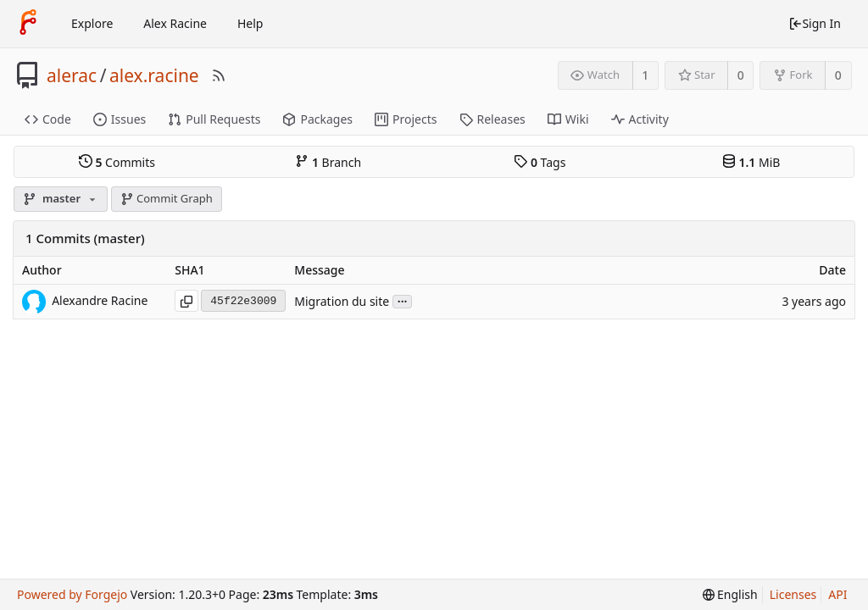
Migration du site (342, 301)
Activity (640, 119)
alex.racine (154, 75)
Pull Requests (214, 119)
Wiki (568, 119)
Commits (117, 162)
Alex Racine (175, 23)
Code (48, 119)
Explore (92, 23)
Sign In (815, 23)
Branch (328, 162)
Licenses (793, 594)
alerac (72, 75)
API (837, 594)
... (403, 300)
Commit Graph (167, 198)
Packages (317, 119)
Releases (492, 119)
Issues (120, 119)
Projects (406, 119)
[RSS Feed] (219, 75)
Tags (540, 162)
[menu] (730, 595)
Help (250, 23)
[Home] (28, 24)
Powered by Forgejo (72, 594)
